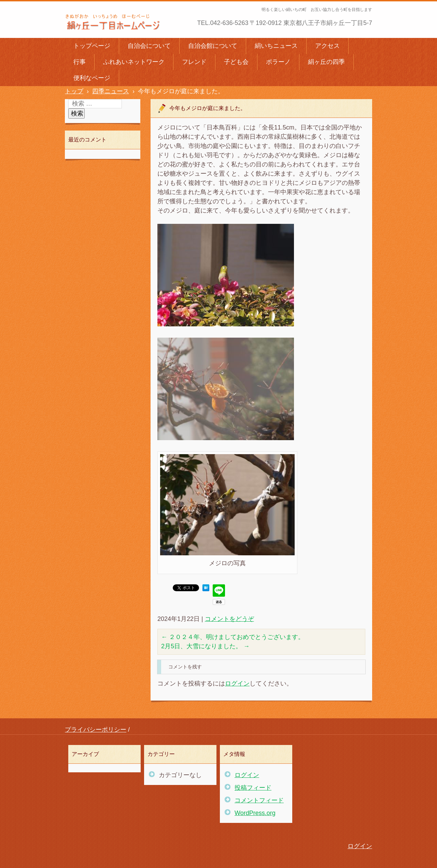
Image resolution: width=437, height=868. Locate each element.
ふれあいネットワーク (134, 62)
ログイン (237, 683)
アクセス (327, 46)
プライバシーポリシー (96, 730)
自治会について (149, 46)
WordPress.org (255, 813)
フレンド (194, 62)
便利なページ (92, 78)
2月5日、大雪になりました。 (205, 646)
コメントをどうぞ (229, 619)
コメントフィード (259, 800)
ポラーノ (278, 62)
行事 (80, 62)
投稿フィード (253, 788)
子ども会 (236, 62)
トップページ (92, 46)
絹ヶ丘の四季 (326, 62)
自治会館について (213, 46)
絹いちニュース (276, 46)
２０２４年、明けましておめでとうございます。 (233, 637)
